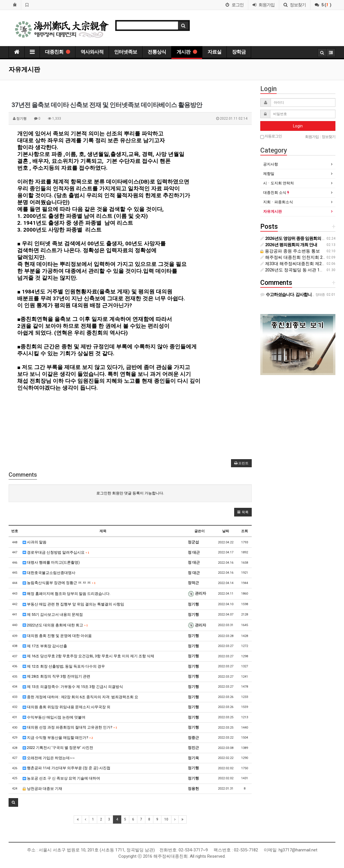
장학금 (239, 52)
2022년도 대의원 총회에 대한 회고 (55, 625)
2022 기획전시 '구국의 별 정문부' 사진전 (58, 748)
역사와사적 (92, 52)
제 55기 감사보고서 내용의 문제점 (53, 614)
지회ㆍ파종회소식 (278, 202)
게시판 (187, 52)
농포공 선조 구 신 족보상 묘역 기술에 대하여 (61, 778)
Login (298, 126)
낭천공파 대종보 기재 (42, 789)
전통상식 (157, 52)
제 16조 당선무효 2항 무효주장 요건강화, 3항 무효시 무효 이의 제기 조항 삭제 (88, 656)
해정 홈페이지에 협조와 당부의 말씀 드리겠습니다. (67, 594)
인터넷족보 (126, 52)
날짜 (226, 531)
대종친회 (57, 52)
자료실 (214, 52)
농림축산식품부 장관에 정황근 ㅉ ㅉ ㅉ (59, 583)
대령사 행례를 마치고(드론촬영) (51, 562)
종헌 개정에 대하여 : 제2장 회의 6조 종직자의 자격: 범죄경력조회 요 (80, 697)
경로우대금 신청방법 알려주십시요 (56, 552)
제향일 (269, 174)
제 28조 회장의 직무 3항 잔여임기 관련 (56, 676)
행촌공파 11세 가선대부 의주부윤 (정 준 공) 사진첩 (67, 768)
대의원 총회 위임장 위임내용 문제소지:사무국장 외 (67, 707)
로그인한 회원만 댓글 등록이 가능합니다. (130, 493)
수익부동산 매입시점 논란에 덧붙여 (54, 717)
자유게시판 (272, 211)
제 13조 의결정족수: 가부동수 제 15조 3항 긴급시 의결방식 (73, 687)
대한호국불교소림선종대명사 (49, 573)
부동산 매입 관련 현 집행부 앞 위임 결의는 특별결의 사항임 (73, 604)
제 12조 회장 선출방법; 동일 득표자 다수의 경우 (64, 666)
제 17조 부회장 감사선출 (45, 646)
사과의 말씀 (35, 542)
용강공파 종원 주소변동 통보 (290, 251)
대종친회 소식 (276, 193)
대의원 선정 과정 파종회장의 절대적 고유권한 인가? (70, 727)
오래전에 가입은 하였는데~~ (49, 758)
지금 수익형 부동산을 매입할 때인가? (58, 738)
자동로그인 (271, 136)
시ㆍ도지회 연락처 (278, 183)
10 (166, 819)
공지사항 (271, 164)
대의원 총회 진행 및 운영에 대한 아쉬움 (57, 636)
